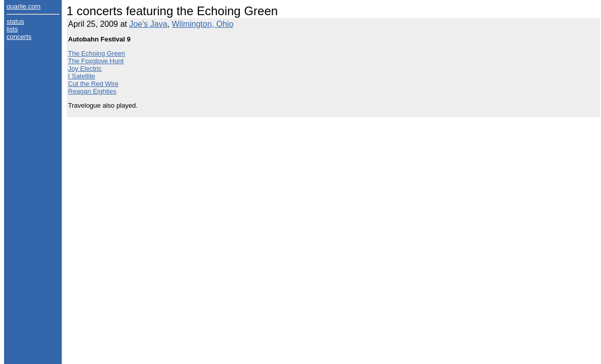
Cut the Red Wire (94, 84)
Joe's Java (148, 24)
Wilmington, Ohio (202, 24)
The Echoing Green (97, 53)
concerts (19, 37)
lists (12, 29)
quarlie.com (24, 6)
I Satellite (82, 76)
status (15, 21)
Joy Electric (85, 69)
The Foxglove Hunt (96, 61)
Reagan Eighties (92, 91)
